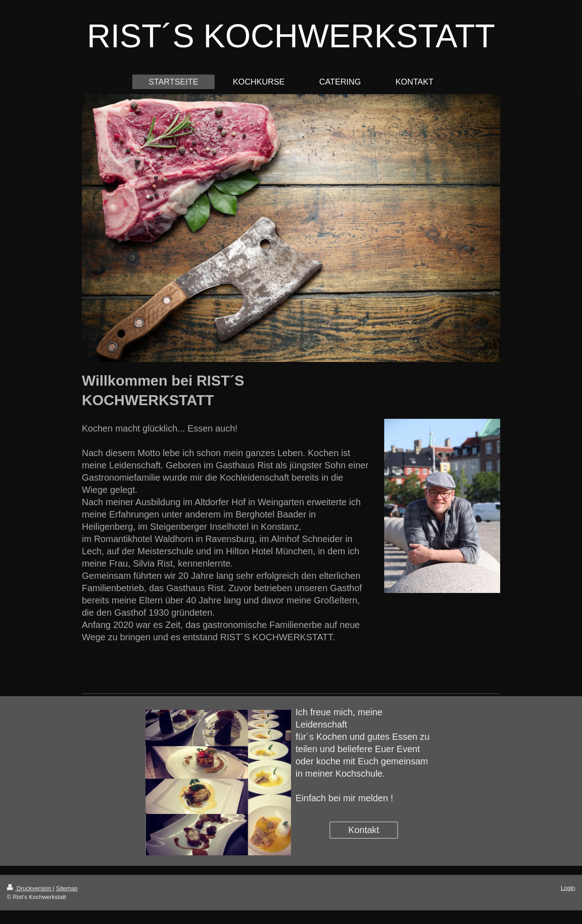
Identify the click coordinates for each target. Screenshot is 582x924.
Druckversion (30, 888)
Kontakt (364, 830)
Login (568, 888)
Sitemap (67, 888)
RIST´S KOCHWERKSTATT (291, 36)
